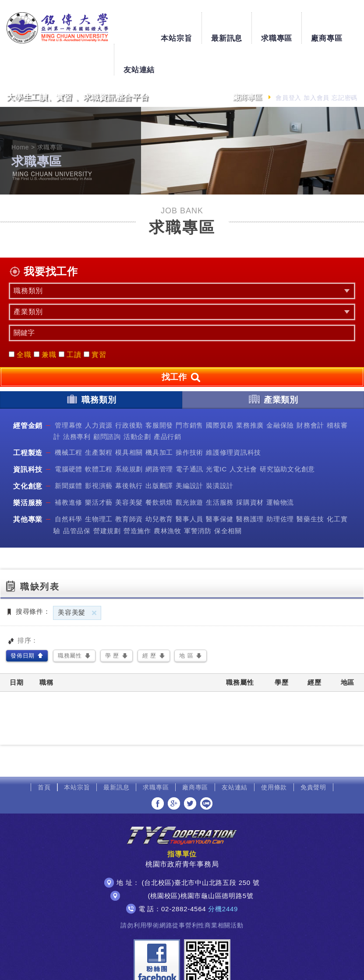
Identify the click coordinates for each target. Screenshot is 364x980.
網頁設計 (279, 966)
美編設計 (189, 455)
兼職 (45, 323)
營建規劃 (107, 499)
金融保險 (280, 394)
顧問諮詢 (107, 405)
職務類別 (91, 368)
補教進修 (69, 471)
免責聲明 (313, 756)
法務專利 (77, 405)
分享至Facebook (158, 772)
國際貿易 (220, 394)
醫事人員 (189, 488)
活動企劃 (137, 405)
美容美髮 (129, 471)
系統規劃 (129, 438)
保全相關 (228, 499)
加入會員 (316, 66)
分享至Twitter (190, 772)
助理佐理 (280, 488)
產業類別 (273, 368)
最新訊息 (189, 24)
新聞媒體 (69, 455)
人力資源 (99, 394)
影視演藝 (99, 455)
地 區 (186, 624)
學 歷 (112, 624)
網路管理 (159, 438)
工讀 (70, 323)
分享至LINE (206, 772)
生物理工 (99, 488)
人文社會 (243, 438)
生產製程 (99, 421)
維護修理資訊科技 (233, 421)
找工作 (182, 346)
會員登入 (288, 66)
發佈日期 (23, 624)
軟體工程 (99, 438)
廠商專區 (289, 24)
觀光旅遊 (189, 471)
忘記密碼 (345, 66)
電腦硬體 (69, 438)
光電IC (216, 438)
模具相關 (129, 421)
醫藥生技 (310, 488)
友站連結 (339, 24)
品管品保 (77, 499)
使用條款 (274, 756)
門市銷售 (189, 394)
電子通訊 (189, 438)
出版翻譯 (159, 455)
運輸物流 (280, 471)
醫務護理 (250, 488)
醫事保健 (220, 488)
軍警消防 (198, 499)
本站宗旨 (139, 24)
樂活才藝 (99, 471)
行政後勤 (129, 394)
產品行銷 (168, 405)
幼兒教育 (159, 488)
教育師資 (129, 488)
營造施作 (137, 499)
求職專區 (239, 24)
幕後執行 (129, 455)
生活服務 (220, 471)
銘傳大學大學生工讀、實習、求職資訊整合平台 (55, 28)
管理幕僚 (69, 394)
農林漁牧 (168, 499)
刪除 (94, 581)
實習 (95, 323)
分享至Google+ (174, 772)
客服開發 (159, 394)
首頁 (44, 756)
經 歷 (149, 624)
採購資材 (250, 471)
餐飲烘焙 (159, 471)
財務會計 (310, 394)
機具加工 (159, 421)
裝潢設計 (220, 455)
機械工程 (69, 421)
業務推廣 (250, 394)
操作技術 (189, 421)
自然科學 (69, 488)
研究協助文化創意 (287, 438)
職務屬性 (70, 624)
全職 (20, 323)
